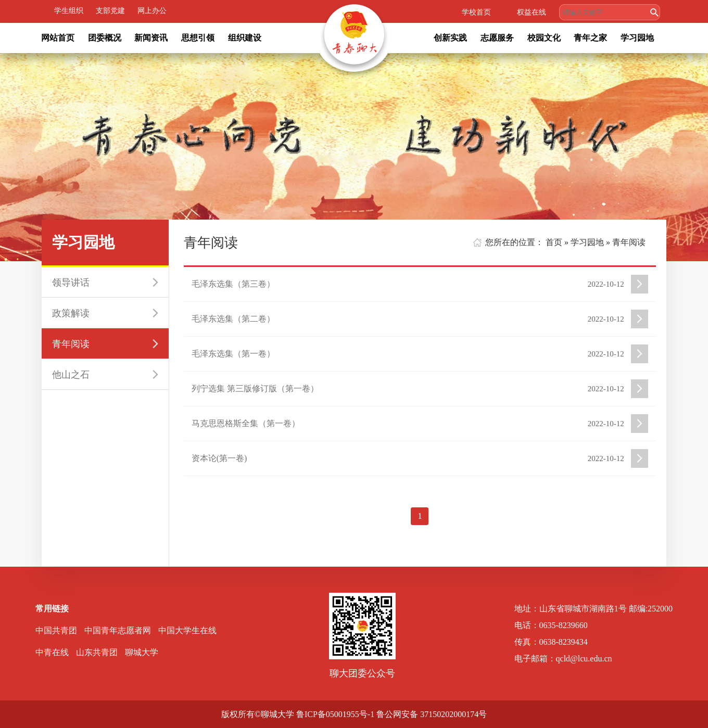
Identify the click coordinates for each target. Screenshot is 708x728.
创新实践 (450, 38)
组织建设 (245, 38)
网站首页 (58, 38)
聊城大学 (142, 652)
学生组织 (69, 11)
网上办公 (152, 11)
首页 (554, 242)
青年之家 (590, 38)
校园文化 (544, 38)
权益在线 (532, 12)
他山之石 (71, 375)
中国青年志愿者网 (118, 630)
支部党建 (110, 11)
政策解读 (71, 313)
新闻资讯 (151, 38)
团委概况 (105, 38)
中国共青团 (56, 630)
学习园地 (637, 38)
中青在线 (52, 652)
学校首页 (476, 12)
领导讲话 (71, 283)
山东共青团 (97, 652)
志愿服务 (497, 38)
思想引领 (198, 38)
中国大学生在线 (187, 630)
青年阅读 (71, 344)
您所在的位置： (514, 242)
